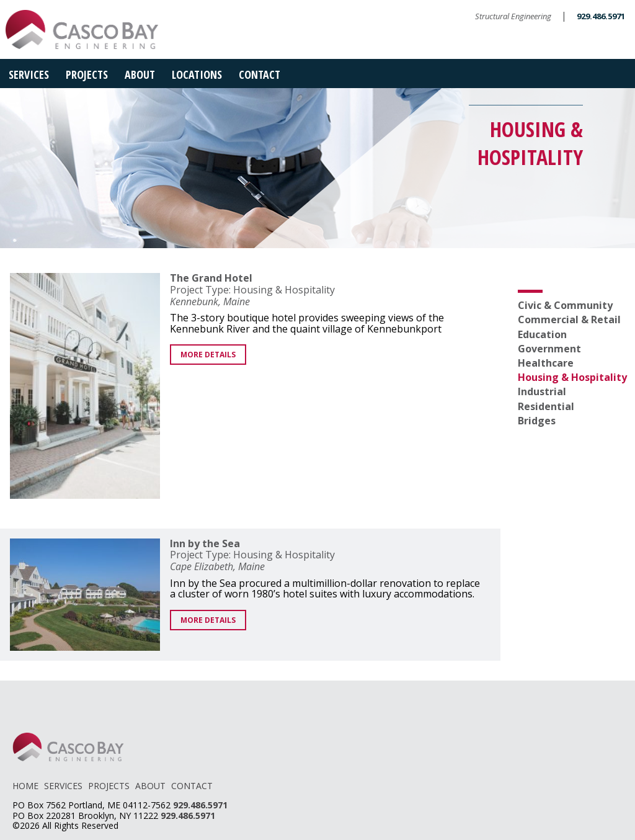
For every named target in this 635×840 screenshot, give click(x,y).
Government (549, 349)
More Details (208, 355)
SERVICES (63, 786)
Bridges (537, 421)
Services (29, 74)
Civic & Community (565, 305)
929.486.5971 (601, 16)
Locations (197, 74)
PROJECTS (109, 786)
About (140, 74)
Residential (546, 406)
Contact (260, 74)
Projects (87, 74)
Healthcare (546, 363)
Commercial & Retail (569, 319)
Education (542, 334)
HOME (25, 786)
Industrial (542, 391)
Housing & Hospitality (572, 377)
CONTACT (192, 786)
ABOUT (150, 786)
